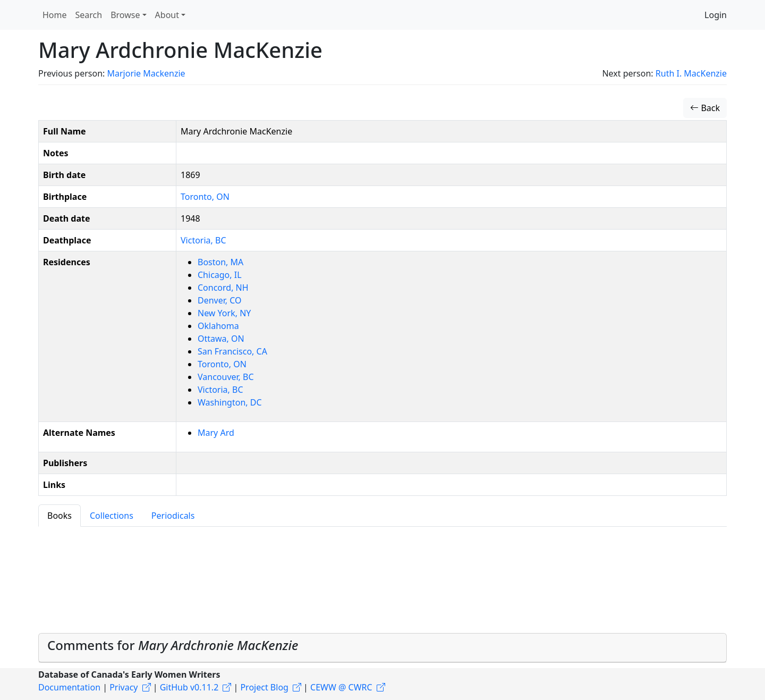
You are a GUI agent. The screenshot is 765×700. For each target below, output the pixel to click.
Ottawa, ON (221, 339)
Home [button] (55, 15)
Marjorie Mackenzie (146, 73)
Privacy (124, 687)
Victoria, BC (203, 240)
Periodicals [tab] (173, 516)
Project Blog (264, 687)
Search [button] (89, 15)
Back (705, 108)
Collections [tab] (112, 516)
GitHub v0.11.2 (189, 687)
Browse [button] (125, 15)
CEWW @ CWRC (341, 687)
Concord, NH (223, 288)
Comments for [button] (173, 645)
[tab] (382, 648)
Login (716, 15)
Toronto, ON (205, 197)
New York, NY (224, 313)
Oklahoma (218, 326)
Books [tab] (59, 516)
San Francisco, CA (232, 351)
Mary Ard (216, 433)
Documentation (69, 687)
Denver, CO (220, 300)
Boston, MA (220, 262)
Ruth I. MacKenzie (691, 73)
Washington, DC (230, 402)
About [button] (167, 15)
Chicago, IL (220, 275)
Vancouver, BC (226, 377)
